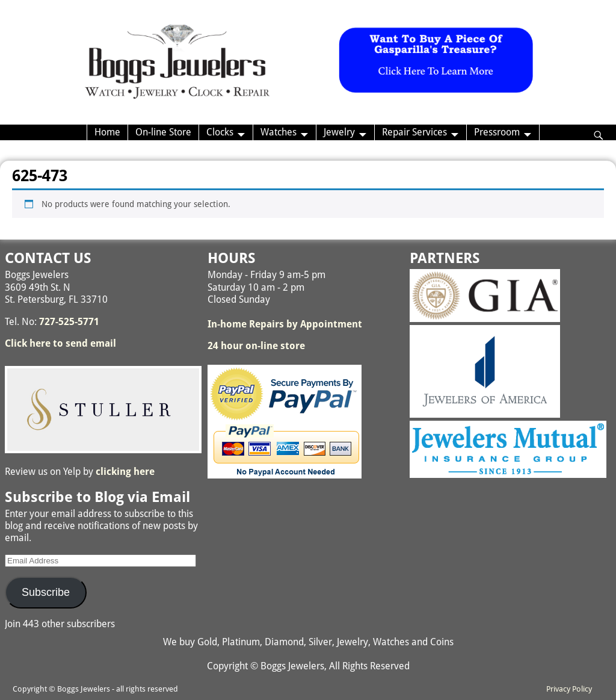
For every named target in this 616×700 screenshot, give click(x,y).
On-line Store (163, 132)
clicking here (125, 472)
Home (107, 132)
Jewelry (339, 132)
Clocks (220, 132)
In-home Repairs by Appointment (285, 324)
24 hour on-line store (256, 346)
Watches (279, 132)
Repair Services (414, 132)
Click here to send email (60, 343)
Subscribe (46, 592)
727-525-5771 (69, 322)
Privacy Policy (569, 689)
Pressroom (497, 132)
